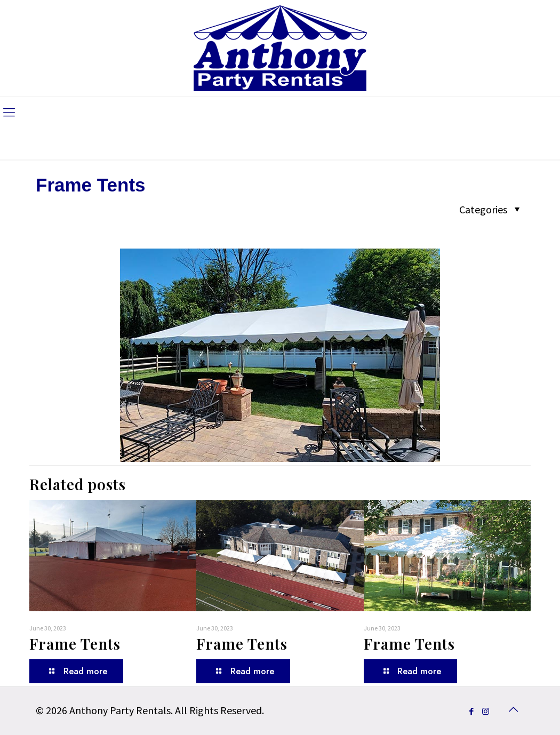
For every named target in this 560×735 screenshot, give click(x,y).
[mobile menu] (9, 112)
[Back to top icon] (513, 709)
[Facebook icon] (471, 711)
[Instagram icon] (486, 711)
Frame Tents (75, 644)
